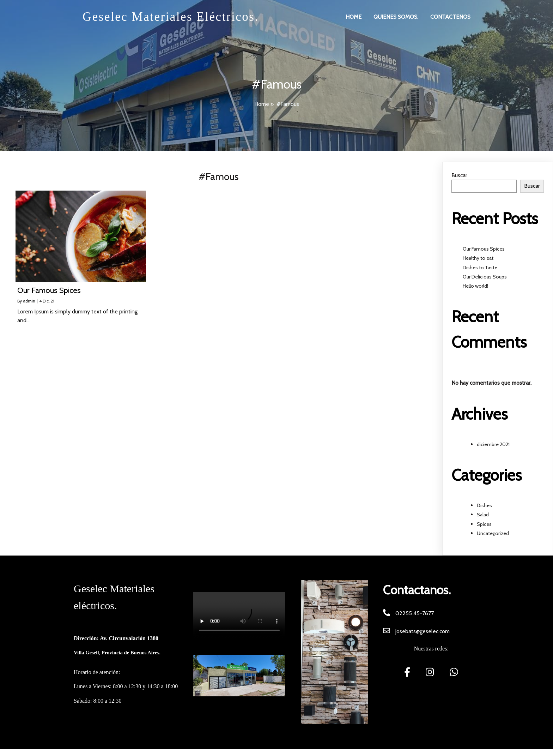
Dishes (484, 505)
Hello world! (475, 286)
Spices (484, 524)
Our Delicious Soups (485, 277)
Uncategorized (493, 533)
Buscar (459, 175)
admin (29, 301)
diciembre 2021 (493, 444)
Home (262, 104)
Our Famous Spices (484, 249)
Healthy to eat (478, 258)
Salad (483, 515)
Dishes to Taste (480, 268)
